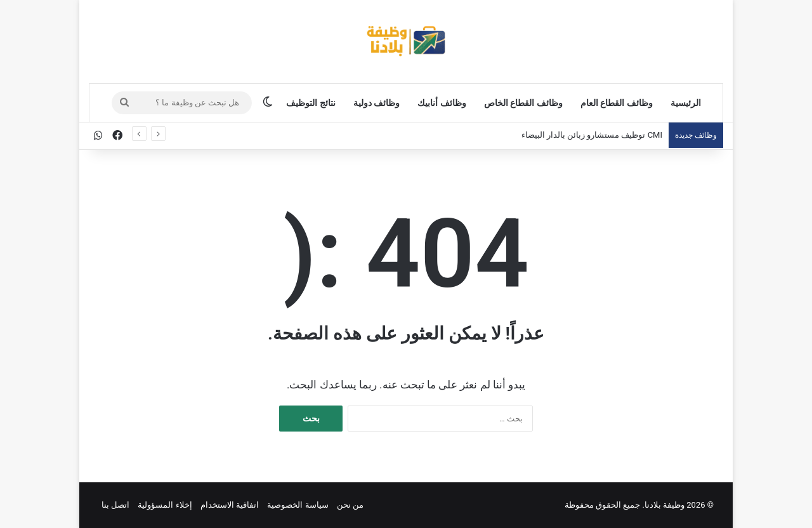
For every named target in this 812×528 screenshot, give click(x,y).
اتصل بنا (115, 505)
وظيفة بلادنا (665, 505)
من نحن (350, 505)
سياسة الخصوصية (298, 505)
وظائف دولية (377, 103)
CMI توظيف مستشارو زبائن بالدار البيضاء (592, 135)
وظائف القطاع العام (617, 103)
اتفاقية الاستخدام (230, 505)
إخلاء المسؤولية (165, 505)
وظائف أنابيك (442, 103)
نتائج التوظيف (311, 103)
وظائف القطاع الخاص (523, 103)
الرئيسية (686, 103)
